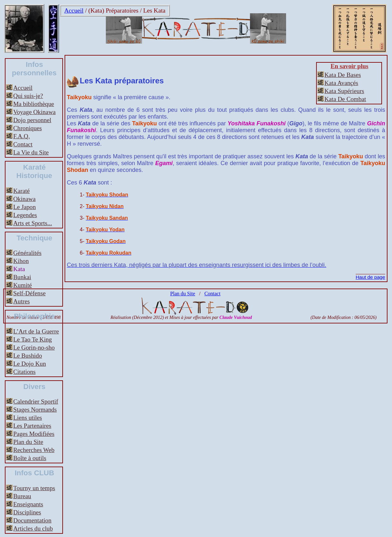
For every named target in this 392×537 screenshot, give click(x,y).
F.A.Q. (21, 136)
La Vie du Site (31, 152)
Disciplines (27, 512)
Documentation (32, 520)
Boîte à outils (30, 458)
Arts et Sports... (33, 223)
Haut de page (371, 277)
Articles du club (33, 528)
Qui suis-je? (28, 96)
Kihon (21, 261)
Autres (21, 301)
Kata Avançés (341, 83)
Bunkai (22, 277)
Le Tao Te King (33, 339)
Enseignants (28, 504)
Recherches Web (34, 450)
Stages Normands (35, 410)
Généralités (27, 253)
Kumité (23, 285)
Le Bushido (28, 356)
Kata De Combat (345, 99)
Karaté (21, 191)
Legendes (25, 215)
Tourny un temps (34, 488)
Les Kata (155, 11)
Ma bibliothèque (34, 104)
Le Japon (25, 207)
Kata (19, 269)
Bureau (22, 496)
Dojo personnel (32, 120)
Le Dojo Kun (30, 364)
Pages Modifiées (34, 434)
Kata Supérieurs (344, 91)
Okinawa (24, 199)
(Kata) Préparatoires (113, 11)
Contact (23, 144)
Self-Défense (29, 293)
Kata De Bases (343, 75)
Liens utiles (28, 418)
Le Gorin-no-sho (34, 347)
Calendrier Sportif (36, 401)
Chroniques (27, 128)
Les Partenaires (32, 426)
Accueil (74, 11)
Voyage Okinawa (34, 112)
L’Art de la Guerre (36, 331)
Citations (24, 372)
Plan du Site (28, 442)
